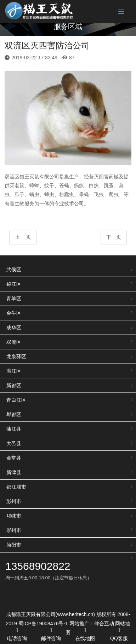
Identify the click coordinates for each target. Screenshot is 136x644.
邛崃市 (14, 516)
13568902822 (38, 566)
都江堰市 (16, 487)
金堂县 (14, 458)
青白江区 (16, 400)
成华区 (14, 327)
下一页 (114, 237)
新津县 (14, 472)
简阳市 (14, 545)
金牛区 (14, 313)
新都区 (14, 385)
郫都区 (14, 414)
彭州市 (14, 501)
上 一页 (23, 237)
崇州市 (14, 530)
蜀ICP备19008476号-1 (43, 624)
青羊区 (14, 299)
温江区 (14, 371)
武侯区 (14, 270)
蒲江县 (14, 429)
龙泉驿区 (16, 356)
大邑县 (14, 443)
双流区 (14, 342)
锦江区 (14, 284)
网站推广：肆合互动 (92, 624)
